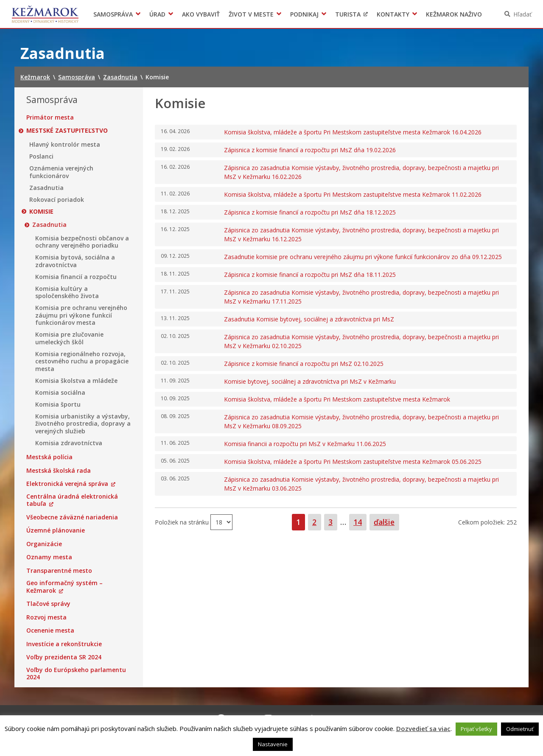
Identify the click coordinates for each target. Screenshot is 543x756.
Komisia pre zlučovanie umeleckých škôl (69, 338)
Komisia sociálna (60, 393)
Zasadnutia (46, 188)
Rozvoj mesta (46, 617)
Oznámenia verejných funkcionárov (61, 172)
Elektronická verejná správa (67, 484)
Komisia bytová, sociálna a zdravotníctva (75, 261)
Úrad (157, 14)
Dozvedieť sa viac (423, 728)
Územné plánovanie (56, 530)
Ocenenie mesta (50, 630)
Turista (348, 14)
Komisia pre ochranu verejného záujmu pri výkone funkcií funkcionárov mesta (81, 315)
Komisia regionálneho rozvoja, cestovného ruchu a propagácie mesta (82, 361)
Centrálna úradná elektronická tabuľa (72, 500)
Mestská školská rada (59, 471)
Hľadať (522, 14)
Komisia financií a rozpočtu (76, 277)
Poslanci (41, 156)
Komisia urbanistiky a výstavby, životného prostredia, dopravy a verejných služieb (83, 424)
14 (360, 522)
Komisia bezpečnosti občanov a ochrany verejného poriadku (82, 242)
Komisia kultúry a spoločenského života (67, 292)
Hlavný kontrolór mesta (65, 145)
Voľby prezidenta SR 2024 (64, 657)
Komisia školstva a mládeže (76, 381)
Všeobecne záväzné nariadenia (72, 517)
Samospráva (113, 14)
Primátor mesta (50, 117)
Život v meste (251, 14)
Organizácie (44, 544)
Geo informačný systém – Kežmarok (64, 587)
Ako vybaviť (201, 14)
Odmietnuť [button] (520, 729)
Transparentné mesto (59, 571)
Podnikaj (304, 14)
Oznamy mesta (49, 557)
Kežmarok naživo (454, 14)
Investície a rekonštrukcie (64, 644)
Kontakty (393, 14)
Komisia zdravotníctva (69, 443)
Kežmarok (45, 14)
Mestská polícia (49, 457)
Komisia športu (58, 405)
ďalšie (384, 522)
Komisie (41, 212)
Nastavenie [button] (273, 744)
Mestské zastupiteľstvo (67, 131)
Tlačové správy (48, 604)
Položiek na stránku (183, 522)
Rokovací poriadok (57, 200)
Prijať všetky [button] (476, 729)
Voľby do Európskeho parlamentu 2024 (76, 674)
